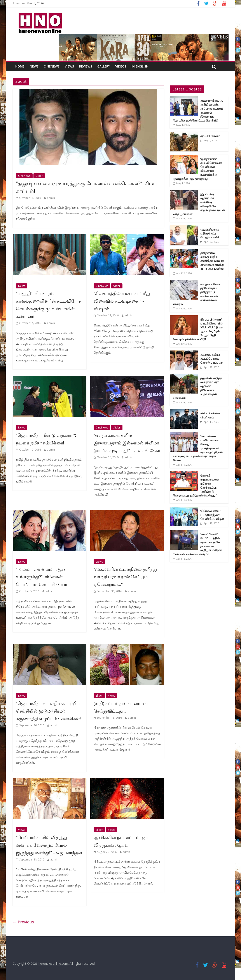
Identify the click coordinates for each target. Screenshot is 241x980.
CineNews (52, 66)
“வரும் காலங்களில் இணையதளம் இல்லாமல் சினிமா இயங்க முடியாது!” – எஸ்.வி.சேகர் (127, 443)
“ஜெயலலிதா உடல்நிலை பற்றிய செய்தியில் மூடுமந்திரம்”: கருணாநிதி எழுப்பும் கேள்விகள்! (48, 711)
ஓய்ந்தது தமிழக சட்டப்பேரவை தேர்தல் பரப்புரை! (212, 359)
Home (20, 66)
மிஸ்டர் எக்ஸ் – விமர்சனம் (210, 415)
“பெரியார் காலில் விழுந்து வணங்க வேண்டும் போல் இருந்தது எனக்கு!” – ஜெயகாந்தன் (49, 845)
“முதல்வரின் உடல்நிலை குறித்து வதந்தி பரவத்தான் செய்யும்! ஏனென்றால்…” (125, 577)
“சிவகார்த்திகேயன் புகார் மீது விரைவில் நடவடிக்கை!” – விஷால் (122, 301)
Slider (39, 176)
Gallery (104, 66)
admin (51, 198)
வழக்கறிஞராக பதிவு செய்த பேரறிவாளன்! (210, 233)
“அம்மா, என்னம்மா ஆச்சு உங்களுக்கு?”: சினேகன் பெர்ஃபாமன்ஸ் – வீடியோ (42, 577)
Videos (121, 66)
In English (140, 66)
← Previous (23, 922)
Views (69, 66)
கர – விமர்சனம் (210, 136)
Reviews (86, 66)
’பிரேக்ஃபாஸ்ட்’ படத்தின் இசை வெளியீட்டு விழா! (212, 515)
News (34, 66)
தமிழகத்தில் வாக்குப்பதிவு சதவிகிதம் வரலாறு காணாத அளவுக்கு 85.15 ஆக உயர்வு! (212, 261)
